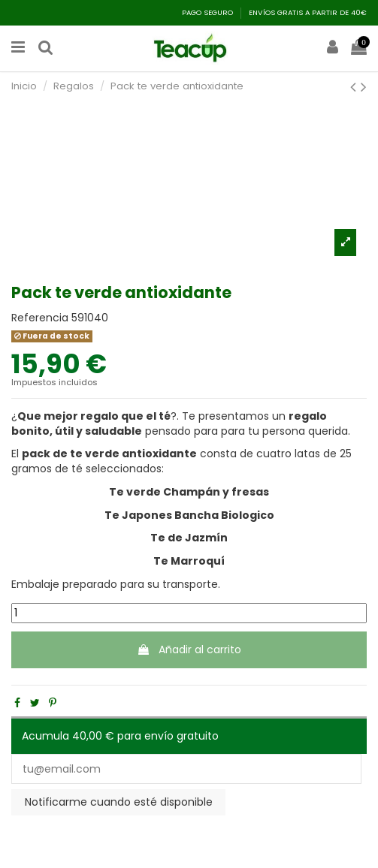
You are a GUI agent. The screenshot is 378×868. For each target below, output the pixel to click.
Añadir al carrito (189, 649)
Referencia (40, 318)
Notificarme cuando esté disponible (119, 802)
